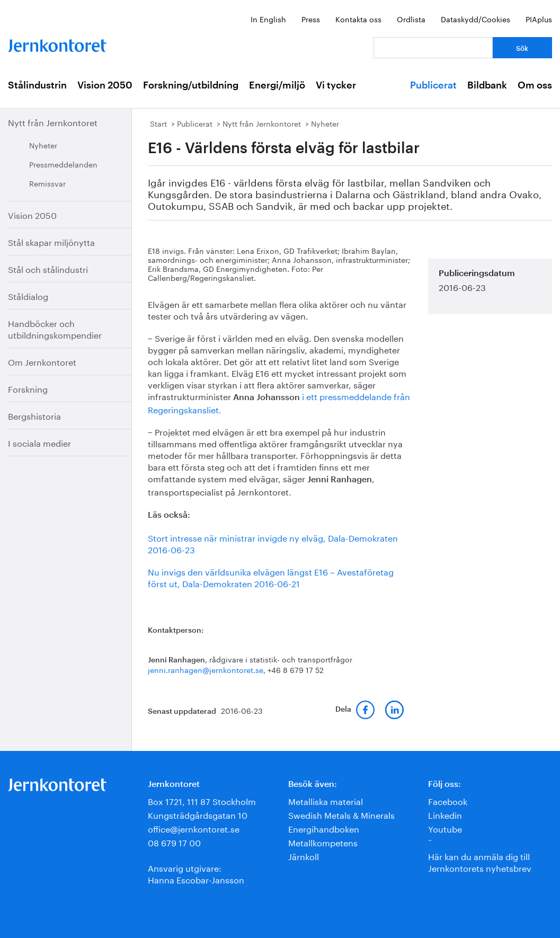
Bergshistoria (34, 415)
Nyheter (43, 145)
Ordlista (411, 19)
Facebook (448, 800)
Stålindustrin (37, 85)
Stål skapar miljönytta (51, 241)
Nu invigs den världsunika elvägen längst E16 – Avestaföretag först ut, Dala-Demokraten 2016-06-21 (271, 577)
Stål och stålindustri (48, 268)
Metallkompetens (323, 842)
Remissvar (47, 183)
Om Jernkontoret (42, 361)
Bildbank (487, 85)
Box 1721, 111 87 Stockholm (202, 800)
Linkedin (445, 814)
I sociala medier (39, 442)
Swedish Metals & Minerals (341, 814)
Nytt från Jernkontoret (53, 122)
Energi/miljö (277, 85)
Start (158, 123)
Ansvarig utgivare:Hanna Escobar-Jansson (196, 873)
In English (268, 19)
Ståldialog (28, 295)
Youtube (445, 828)
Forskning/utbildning (191, 85)
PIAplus (539, 19)
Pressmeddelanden (63, 164)
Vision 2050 (105, 85)
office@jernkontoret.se (194, 828)
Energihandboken (324, 828)
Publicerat (433, 85)
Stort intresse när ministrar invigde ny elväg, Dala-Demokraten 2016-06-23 (273, 543)
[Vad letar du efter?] (433, 48)
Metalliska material (326, 800)
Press (311, 19)
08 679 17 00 (174, 842)
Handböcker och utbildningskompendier (55, 328)
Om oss (535, 85)
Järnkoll (304, 856)
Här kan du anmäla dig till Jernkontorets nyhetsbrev (480, 861)
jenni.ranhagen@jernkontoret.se (206, 669)
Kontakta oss (358, 19)
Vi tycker (336, 85)
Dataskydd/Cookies (475, 19)
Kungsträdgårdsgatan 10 (198, 814)
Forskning (28, 388)
